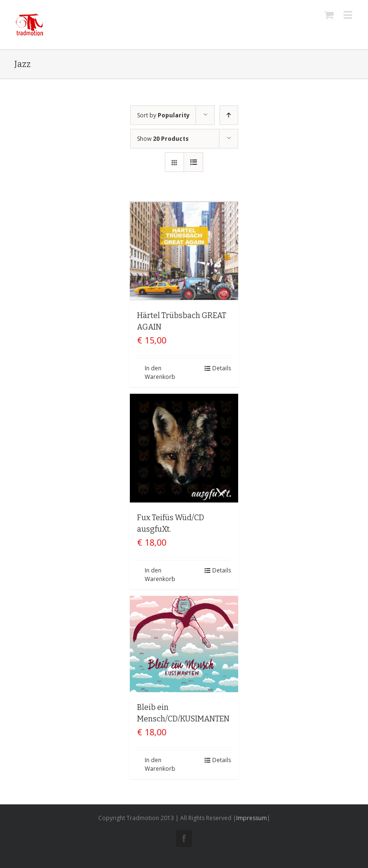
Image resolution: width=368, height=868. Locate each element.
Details (222, 368)
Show (163, 139)
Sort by (163, 115)
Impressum (252, 818)
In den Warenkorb (160, 372)
